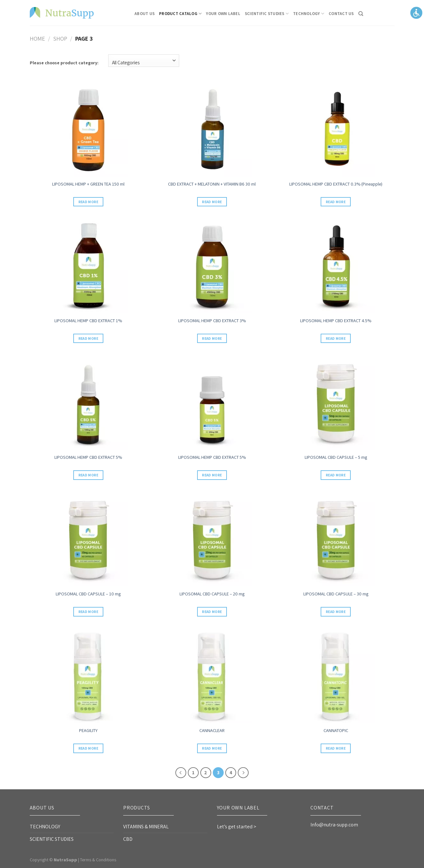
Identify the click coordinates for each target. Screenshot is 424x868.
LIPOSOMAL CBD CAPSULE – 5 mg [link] (336, 457)
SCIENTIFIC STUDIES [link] (267, 14)
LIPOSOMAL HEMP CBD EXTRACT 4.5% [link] (336, 321)
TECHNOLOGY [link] (309, 14)
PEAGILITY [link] (88, 730)
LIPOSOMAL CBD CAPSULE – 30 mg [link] (336, 594)
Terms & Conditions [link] (98, 860)
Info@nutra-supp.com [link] (334, 825)
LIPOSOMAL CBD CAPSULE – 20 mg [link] (212, 594)
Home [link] (37, 38)
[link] (62, 13)
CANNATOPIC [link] (336, 730)
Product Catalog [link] (180, 14)
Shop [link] (60, 38)
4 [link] (231, 772)
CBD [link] (128, 839)
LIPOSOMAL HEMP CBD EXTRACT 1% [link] (88, 321)
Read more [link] (88, 202)
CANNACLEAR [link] (212, 730)
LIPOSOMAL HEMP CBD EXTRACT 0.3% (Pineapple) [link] (336, 184)
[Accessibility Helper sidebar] (416, 12)
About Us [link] (144, 14)
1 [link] (193, 772)
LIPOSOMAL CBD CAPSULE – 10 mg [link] (88, 594)
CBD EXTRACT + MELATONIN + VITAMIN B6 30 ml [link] (212, 184)
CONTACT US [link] (341, 14)
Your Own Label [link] (223, 14)
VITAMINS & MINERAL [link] (146, 827)
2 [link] (206, 772)
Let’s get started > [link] (237, 827)
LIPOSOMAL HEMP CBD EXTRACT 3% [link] (212, 321)
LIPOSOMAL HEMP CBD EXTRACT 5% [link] (88, 457)
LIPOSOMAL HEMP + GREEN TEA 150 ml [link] (88, 184)
